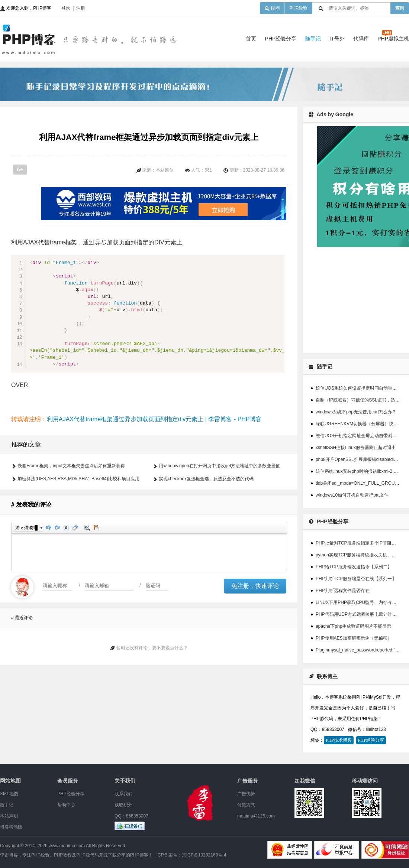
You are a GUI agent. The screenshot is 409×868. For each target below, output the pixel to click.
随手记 (313, 39)
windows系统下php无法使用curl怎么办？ (356, 412)
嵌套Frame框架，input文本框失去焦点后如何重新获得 (71, 507)
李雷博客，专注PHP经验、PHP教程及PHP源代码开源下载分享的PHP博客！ (76, 855)
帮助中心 (66, 805)
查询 (400, 8)
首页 (251, 39)
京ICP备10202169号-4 (204, 855)
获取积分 (123, 805)
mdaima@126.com (256, 816)
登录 (66, 8)
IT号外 (337, 39)
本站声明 (9, 816)
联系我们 (123, 794)
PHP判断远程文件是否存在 (343, 591)
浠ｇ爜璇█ (26, 569)
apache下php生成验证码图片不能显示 (353, 626)
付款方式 (246, 805)
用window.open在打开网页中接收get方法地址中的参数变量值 (219, 507)
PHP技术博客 (339, 740)
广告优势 (246, 794)
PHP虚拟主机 (393, 39)
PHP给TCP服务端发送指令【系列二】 (354, 567)
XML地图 (9, 794)
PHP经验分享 (281, 39)
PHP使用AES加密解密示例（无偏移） (354, 638)
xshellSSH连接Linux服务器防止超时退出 (356, 448)
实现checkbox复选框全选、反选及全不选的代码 (206, 520)
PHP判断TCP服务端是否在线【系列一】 (356, 579)
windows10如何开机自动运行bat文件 (352, 495)
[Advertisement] (182, 207)
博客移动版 (11, 827)
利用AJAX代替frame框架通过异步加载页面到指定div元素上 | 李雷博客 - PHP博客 (154, 460)
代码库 (361, 39)
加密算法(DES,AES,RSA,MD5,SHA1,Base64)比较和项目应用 (78, 520)
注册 (81, 8)
